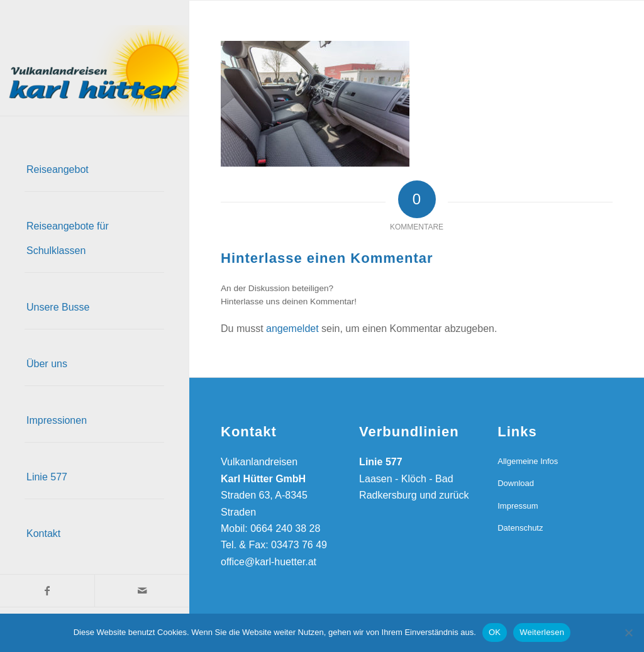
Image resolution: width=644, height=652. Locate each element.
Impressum (518, 506)
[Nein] (628, 633)
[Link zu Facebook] (47, 591)
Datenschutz (520, 528)
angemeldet (292, 329)
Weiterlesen (542, 632)
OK (495, 632)
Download (516, 483)
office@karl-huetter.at (269, 562)
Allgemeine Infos (528, 461)
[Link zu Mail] (142, 591)
